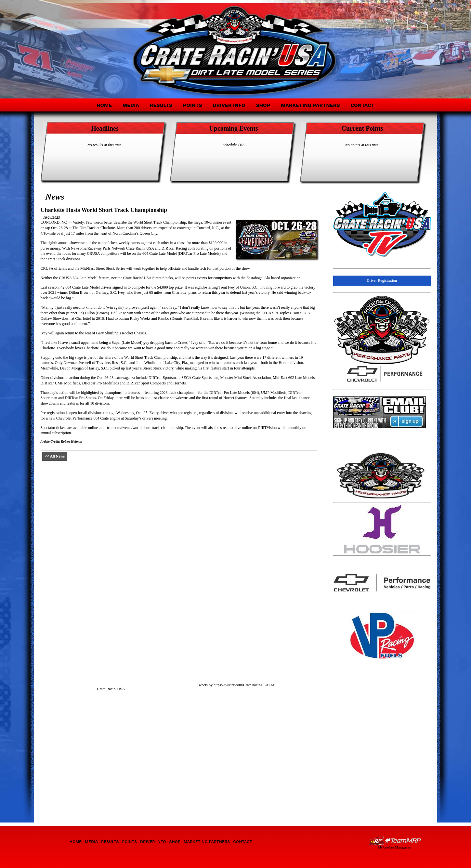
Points (192, 105)
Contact (362, 105)
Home (104, 105)
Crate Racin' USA (111, 689)
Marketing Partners (310, 105)
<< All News (55, 456)
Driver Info (229, 105)
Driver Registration (382, 280)
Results (161, 105)
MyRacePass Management (395, 847)
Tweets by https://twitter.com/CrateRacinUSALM (235, 685)
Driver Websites (395, 841)
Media (131, 105)
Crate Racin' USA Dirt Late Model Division (100, 45)
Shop (263, 105)
